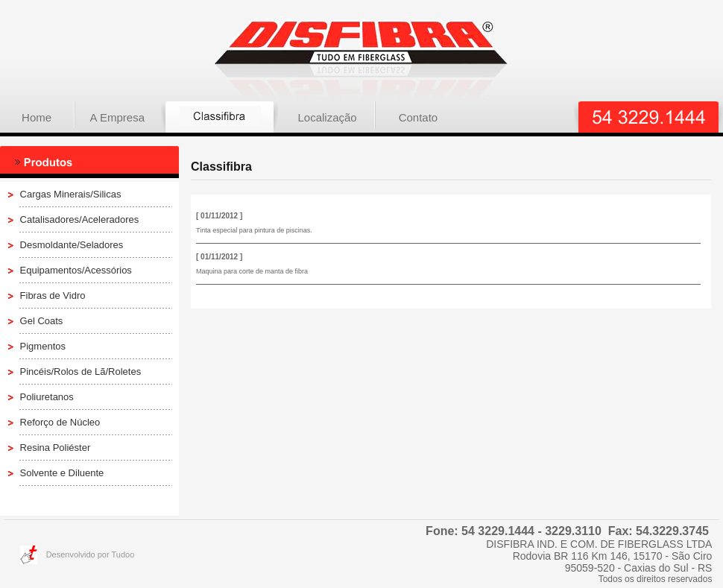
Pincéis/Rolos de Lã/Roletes (81, 372)
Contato (419, 117)
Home (37, 117)
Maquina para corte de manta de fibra (252, 271)
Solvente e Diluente (62, 473)
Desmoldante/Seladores (72, 245)
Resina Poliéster (56, 448)
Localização (327, 117)
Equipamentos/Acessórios (76, 270)
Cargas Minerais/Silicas (71, 194)
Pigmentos (43, 346)
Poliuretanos (47, 397)
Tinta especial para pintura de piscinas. (254, 230)
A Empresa (117, 117)
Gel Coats (42, 321)
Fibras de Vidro (53, 295)
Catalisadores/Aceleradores (80, 219)
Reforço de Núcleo (60, 422)
